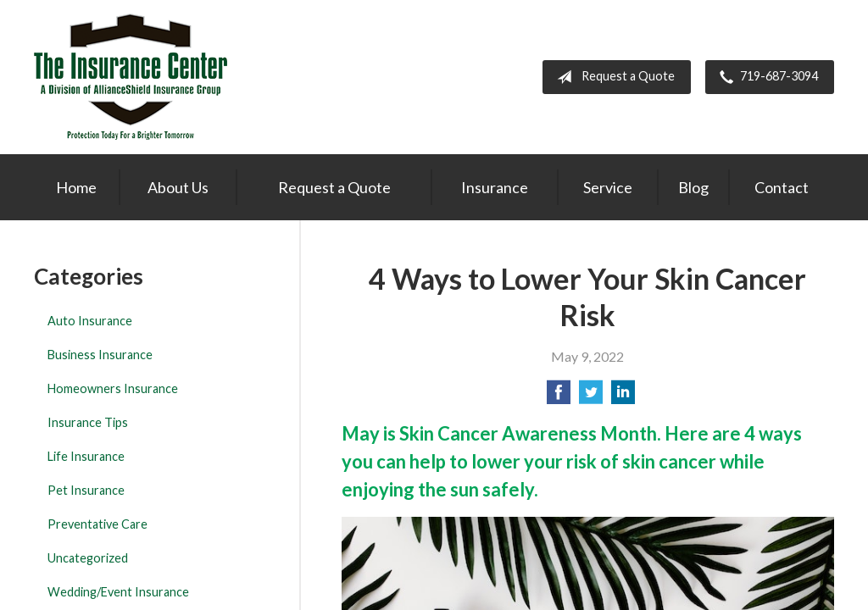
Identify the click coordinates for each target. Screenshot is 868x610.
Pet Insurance (86, 490)
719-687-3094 (765, 77)
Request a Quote (612, 77)
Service (608, 187)
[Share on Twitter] (591, 397)
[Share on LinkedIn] (623, 397)
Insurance (495, 187)
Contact (782, 187)
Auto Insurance (90, 321)
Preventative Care (97, 524)
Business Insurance (100, 355)
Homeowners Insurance (113, 388)
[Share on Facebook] (559, 397)
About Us (178, 187)
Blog (693, 187)
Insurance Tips (88, 422)
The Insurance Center (131, 77)
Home (76, 187)
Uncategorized (88, 558)
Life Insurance (86, 456)
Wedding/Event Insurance (118, 592)
